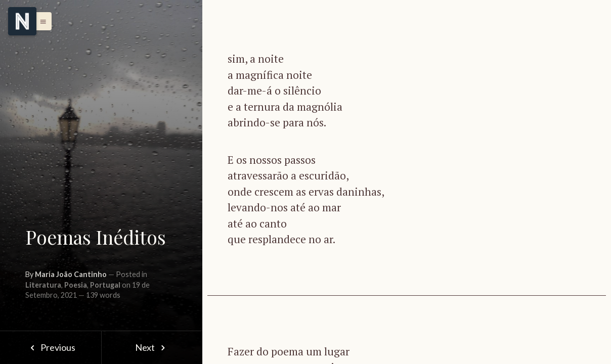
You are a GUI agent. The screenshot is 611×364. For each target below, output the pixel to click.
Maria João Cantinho (71, 274)
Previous (50, 347)
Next (152, 347)
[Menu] (22, 21)
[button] (40, 21)
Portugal (105, 285)
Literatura (43, 285)
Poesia (76, 285)
